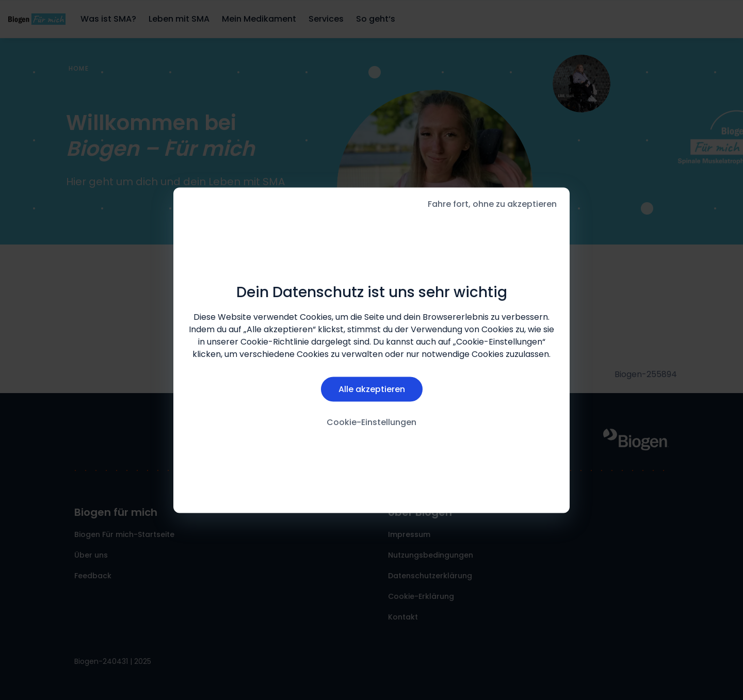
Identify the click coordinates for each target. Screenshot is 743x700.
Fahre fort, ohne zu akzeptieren (492, 204)
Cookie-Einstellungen (372, 422)
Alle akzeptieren (372, 389)
